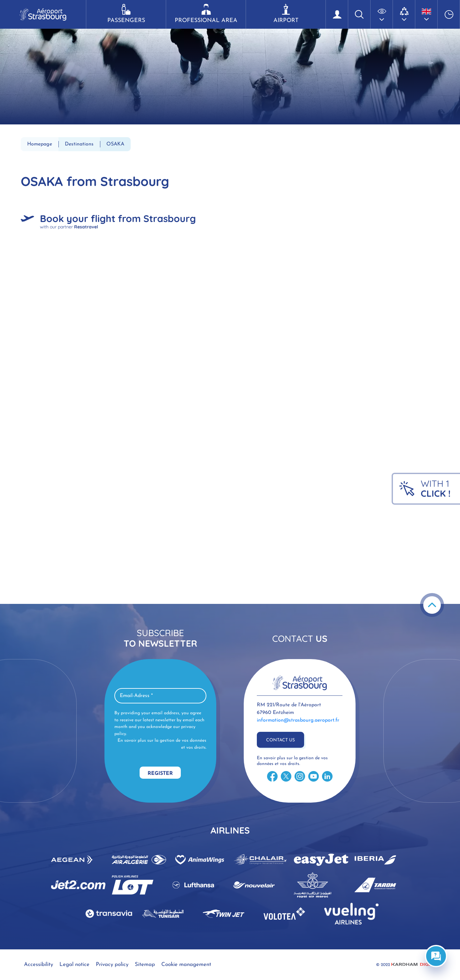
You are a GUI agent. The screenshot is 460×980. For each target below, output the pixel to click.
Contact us (280, 740)
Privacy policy (112, 965)
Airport (286, 14)
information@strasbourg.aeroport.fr (298, 720)
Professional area (206, 14)
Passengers (126, 14)
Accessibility (38, 965)
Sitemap (145, 965)
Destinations (79, 144)
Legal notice (74, 965)
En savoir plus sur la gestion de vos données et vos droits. (162, 744)
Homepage (40, 144)
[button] (382, 14)
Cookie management (186, 965)
